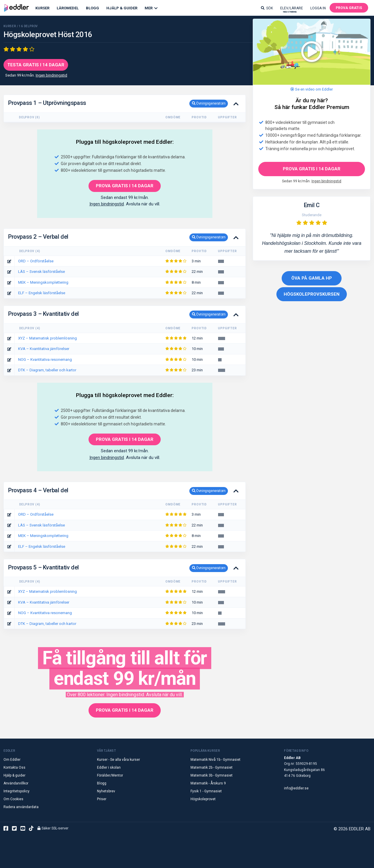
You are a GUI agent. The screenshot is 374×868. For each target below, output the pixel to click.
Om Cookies (13, 799)
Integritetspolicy (17, 791)
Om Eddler (12, 760)
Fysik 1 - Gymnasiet (206, 791)
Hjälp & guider (14, 775)
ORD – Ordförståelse (36, 261)
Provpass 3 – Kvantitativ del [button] (118, 314)
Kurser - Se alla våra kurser (118, 760)
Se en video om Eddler (312, 89)
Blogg (92, 8)
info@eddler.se (296, 788)
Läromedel (68, 8)
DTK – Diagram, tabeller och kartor (47, 370)
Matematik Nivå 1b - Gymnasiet (215, 760)
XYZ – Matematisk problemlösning (47, 338)
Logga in (318, 8)
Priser (102, 799)
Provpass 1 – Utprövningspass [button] (118, 103)
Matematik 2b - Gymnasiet (212, 767)
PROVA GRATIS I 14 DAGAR (125, 186)
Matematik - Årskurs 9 (208, 783)
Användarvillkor (16, 783)
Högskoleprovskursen (312, 294)
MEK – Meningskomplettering (43, 282)
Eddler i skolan (109, 767)
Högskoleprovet (203, 799)
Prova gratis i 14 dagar (312, 169)
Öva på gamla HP (312, 278)
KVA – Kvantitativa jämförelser (44, 349)
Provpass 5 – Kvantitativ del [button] (118, 568)
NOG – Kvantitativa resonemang (45, 359)
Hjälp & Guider (122, 8)
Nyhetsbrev (106, 791)
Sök (267, 8)
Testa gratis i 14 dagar (36, 65)
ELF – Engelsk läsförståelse (42, 293)
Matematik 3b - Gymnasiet (212, 775)
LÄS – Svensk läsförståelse (41, 272)
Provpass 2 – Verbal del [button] (118, 237)
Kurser (42, 8)
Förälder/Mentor (110, 775)
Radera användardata (21, 807)
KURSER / (11, 26)
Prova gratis (349, 8)
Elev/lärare (292, 9)
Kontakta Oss (14, 767)
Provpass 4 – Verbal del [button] (118, 491)
